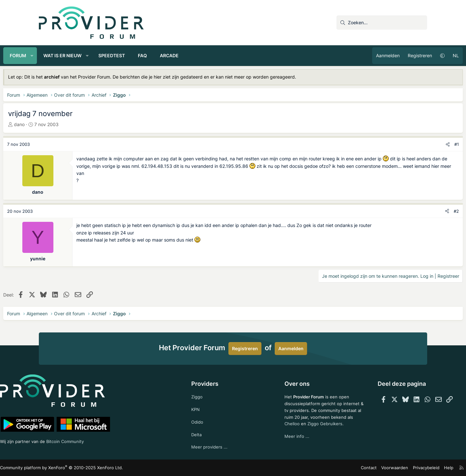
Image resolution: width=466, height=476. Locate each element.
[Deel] (412, 144)
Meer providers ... (218, 447)
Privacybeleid (388, 468)
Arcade (205, 55)
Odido (206, 421)
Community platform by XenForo (96, 468)
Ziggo (205, 394)
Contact (335, 468)
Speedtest (147, 55)
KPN (204, 408)
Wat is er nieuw (98, 55)
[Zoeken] (382, 23)
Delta (205, 433)
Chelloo (284, 431)
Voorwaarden (359, 468)
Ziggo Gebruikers (318, 431)
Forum (54, 55)
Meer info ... (289, 444)
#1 (421, 144)
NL (420, 55)
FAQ (178, 55)
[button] (68, 56)
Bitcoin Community (109, 440)
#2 (421, 211)
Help (409, 468)
